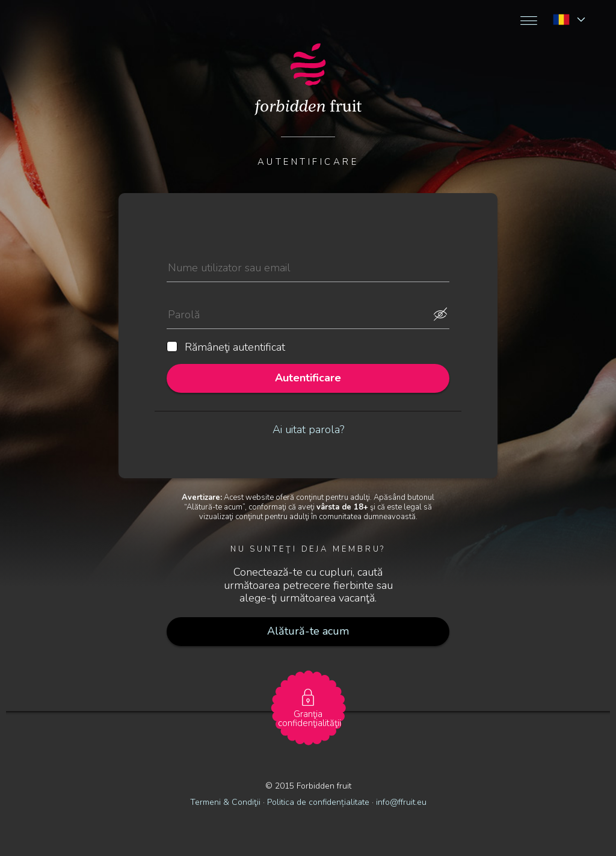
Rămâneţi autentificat (226, 348)
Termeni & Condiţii (225, 802)
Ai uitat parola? (308, 430)
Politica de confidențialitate (319, 802)
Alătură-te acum (308, 631)
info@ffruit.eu (401, 802)
